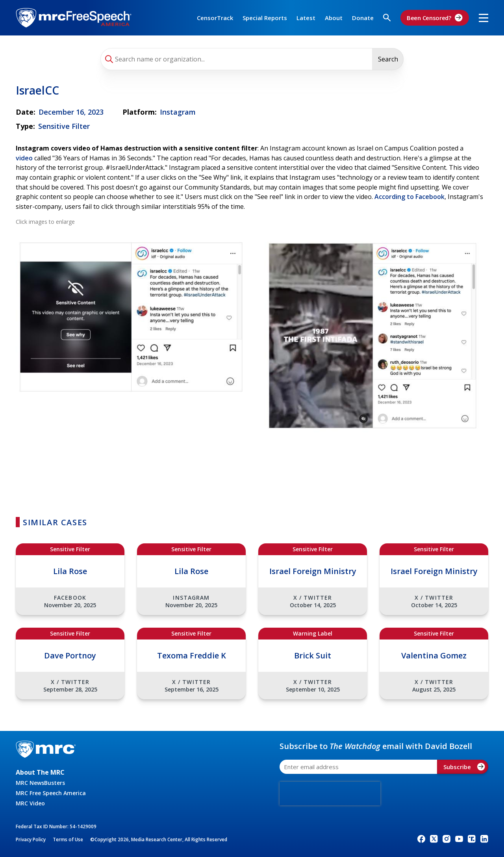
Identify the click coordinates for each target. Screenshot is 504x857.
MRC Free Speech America (51, 793)
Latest (306, 18)
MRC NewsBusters (40, 783)
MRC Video (30, 803)
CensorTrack (215, 18)
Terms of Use (68, 839)
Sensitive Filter (64, 126)
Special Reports (265, 18)
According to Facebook (409, 197)
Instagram (178, 112)
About (334, 18)
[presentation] (330, 794)
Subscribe (464, 767)
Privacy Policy (31, 839)
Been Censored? (435, 18)
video (24, 158)
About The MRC (40, 772)
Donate (363, 18)
